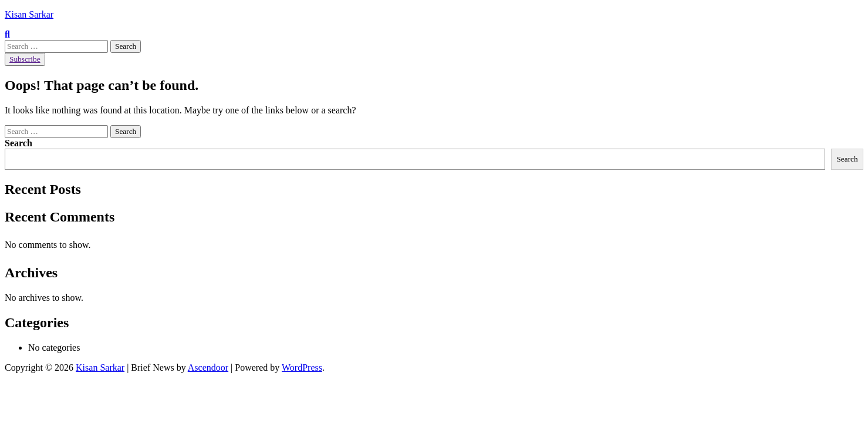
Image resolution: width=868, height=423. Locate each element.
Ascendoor (208, 367)
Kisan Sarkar (29, 14)
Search (18, 143)
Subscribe (25, 59)
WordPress (302, 367)
